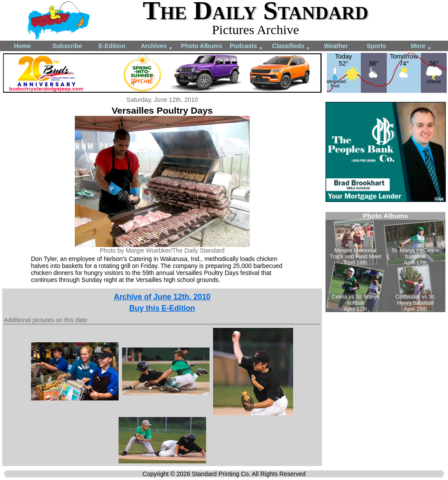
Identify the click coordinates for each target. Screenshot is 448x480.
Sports (376, 46)
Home (23, 46)
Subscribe (67, 46)
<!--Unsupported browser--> (385, 262)
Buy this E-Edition (162, 308)
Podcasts (246, 47)
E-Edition (112, 46)
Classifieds (291, 47)
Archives (157, 47)
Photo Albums (202, 46)
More (421, 47)
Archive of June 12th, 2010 (162, 297)
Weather (336, 46)
